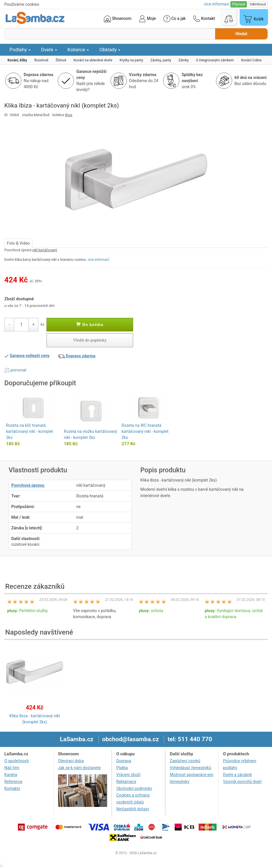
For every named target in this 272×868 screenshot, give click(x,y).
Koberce (78, 50)
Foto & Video (18, 243)
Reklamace (126, 782)
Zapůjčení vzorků (185, 761)
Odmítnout (258, 4)
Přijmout (239, 4)
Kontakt (204, 19)
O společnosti (17, 761)
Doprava (124, 761)
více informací (99, 260)
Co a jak (175, 19)
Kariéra (11, 775)
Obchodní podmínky (134, 788)
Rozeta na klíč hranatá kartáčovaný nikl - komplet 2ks (29, 431)
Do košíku (90, 324)
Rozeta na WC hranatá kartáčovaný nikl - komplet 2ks (145, 431)
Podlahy (20, 50)
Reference (13, 782)
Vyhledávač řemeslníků (190, 768)
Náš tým (12, 768)
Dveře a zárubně (237, 775)
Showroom (118, 19)
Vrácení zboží (128, 775)
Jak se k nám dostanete (79, 768)
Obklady (110, 50)
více (217, 4)
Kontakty (12, 788)
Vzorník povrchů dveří (242, 782)
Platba (122, 768)
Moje (147, 19)
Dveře (49, 50)
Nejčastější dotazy (133, 809)
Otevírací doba (71, 761)
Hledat (241, 34)
